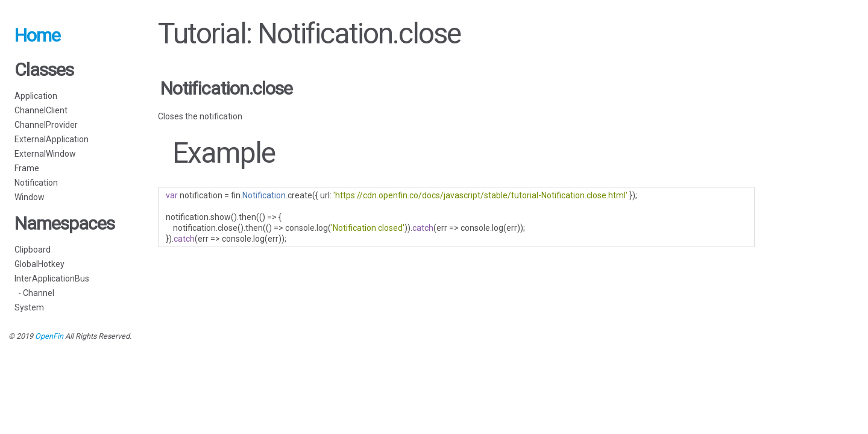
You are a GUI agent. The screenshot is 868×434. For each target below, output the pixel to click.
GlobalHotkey (39, 264)
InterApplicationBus (52, 278)
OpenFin (49, 336)
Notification (36, 183)
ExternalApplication (52, 139)
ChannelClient (41, 110)
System (29, 307)
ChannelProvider (46, 125)
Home (37, 35)
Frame (27, 168)
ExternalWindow (45, 154)
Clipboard (33, 250)
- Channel (34, 293)
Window (30, 197)
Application (36, 96)
